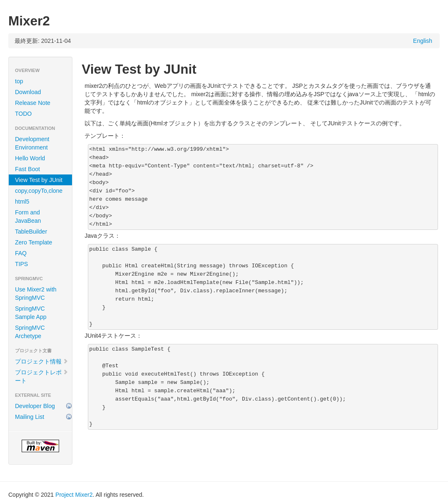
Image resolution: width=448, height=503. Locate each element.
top (19, 81)
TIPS (21, 264)
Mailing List (30, 417)
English (423, 41)
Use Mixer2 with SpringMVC (36, 294)
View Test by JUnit (39, 180)
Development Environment (32, 143)
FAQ (21, 253)
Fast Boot (27, 169)
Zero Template (34, 242)
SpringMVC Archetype (30, 332)
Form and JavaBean (28, 217)
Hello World (30, 158)
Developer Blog (35, 406)
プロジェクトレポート (42, 376)
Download (28, 92)
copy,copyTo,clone (39, 191)
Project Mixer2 (74, 495)
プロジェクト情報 (42, 361)
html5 (22, 202)
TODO (23, 114)
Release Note (33, 103)
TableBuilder (31, 232)
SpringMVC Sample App (31, 313)
